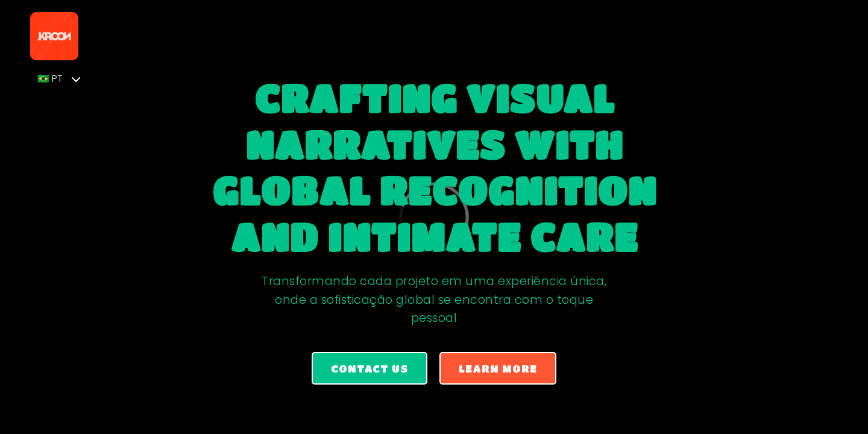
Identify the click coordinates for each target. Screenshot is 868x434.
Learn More (498, 368)
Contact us (370, 368)
